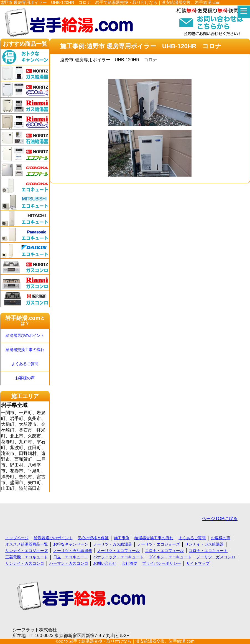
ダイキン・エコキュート (170, 557)
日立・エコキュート (71, 557)
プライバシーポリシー (162, 563)
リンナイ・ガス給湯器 (204, 544)
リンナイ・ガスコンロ (25, 563)
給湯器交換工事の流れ (25, 350)
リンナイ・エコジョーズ (27, 551)
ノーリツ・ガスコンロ (216, 557)
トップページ (17, 538)
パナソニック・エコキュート (118, 557)
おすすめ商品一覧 (25, 44)
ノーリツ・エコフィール (118, 551)
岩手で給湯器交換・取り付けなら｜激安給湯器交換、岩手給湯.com (132, 641)
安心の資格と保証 (93, 538)
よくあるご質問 (25, 364)
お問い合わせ (105, 563)
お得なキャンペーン (71, 544)
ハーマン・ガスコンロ (69, 563)
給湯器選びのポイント (25, 336)
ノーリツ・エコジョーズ (159, 544)
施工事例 (122, 538)
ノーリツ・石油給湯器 (73, 551)
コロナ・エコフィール (164, 551)
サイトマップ (198, 563)
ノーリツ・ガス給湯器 (113, 544)
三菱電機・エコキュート (27, 557)
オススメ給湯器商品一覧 (27, 544)
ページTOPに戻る (220, 519)
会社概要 (129, 563)
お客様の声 (25, 378)
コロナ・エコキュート (208, 551)
